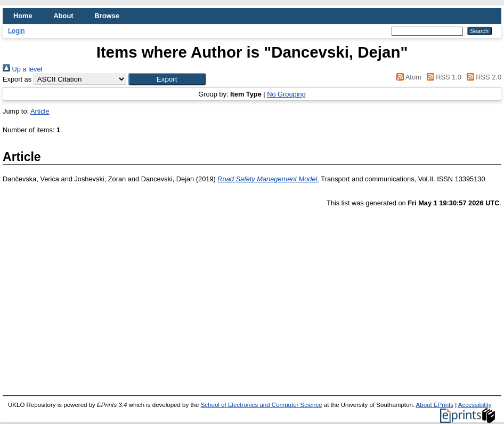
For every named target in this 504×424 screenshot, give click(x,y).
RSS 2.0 (482, 77)
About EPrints (435, 405)
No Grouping (286, 94)
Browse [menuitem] (107, 16)
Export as (17, 79)
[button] (167, 79)
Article (40, 111)
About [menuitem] (64, 16)
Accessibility (475, 405)
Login (16, 31)
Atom (407, 77)
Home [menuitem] (23, 16)
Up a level (22, 69)
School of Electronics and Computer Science (262, 405)
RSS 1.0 (442, 77)
